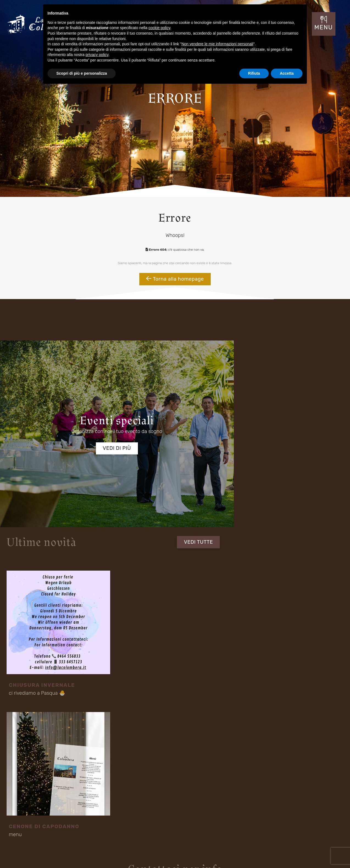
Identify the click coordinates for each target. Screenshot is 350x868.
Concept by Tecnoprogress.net (39, 853)
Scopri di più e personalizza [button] (82, 73)
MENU (325, 29)
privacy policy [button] (97, 55)
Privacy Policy (294, 854)
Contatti (147, 824)
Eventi (83, 815)
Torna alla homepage (175, 286)
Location (23, 824)
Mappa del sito (266, 854)
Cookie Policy (322, 854)
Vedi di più (88, 441)
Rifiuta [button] (254, 73)
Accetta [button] (287, 73)
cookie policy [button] (159, 28)
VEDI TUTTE (306, 365)
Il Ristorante (25, 815)
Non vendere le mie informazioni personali (217, 44)
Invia (299, 619)
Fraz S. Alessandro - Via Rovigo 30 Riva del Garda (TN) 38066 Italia (152, 773)
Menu (145, 815)
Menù (83, 824)
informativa (104, 614)
